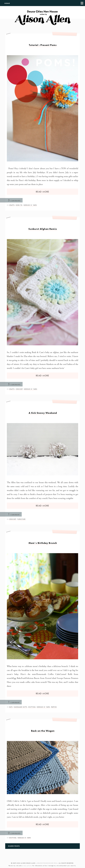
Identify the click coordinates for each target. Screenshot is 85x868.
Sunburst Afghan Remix (43, 229)
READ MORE (43, 192)
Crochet (19, 389)
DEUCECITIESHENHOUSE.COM (47, 863)
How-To (19, 205)
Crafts (12, 205)
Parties (54, 707)
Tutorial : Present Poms (43, 45)
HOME (7, 3)
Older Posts (14, 846)
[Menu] (82, 3)
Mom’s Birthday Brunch (43, 543)
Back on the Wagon (43, 731)
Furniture (21, 519)
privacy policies (27, 866)
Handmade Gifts (20, 707)
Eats (11, 707)
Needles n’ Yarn (30, 205)
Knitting (32, 707)
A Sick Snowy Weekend (43, 413)
